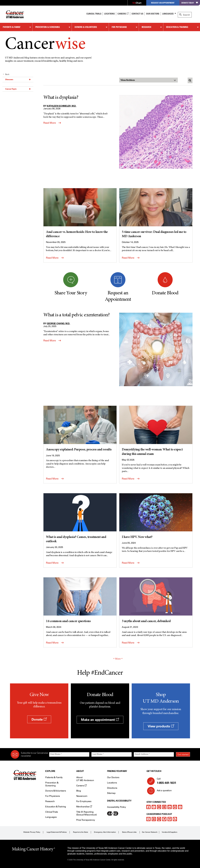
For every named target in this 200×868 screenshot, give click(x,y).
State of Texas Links (129, 832)
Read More (52, 123)
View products (161, 726)
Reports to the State (80, 832)
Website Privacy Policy (32, 832)
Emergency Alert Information (105, 832)
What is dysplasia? (61, 98)
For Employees (84, 801)
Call (172, 781)
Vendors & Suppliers (169, 832)
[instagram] (164, 807)
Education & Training (177, 27)
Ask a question (163, 791)
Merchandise (84, 807)
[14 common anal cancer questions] (80, 601)
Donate (39, 719)
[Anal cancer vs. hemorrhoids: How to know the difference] (80, 213)
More (118, 659)
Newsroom (82, 796)
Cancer (45, 45)
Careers (123, 14)
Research (146, 27)
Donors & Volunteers (86, 27)
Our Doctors (153, 14)
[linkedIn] (170, 807)
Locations (112, 783)
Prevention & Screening (48, 27)
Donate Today (190, 3)
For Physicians (119, 27)
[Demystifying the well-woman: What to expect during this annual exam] (156, 431)
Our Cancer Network (150, 832)
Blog (79, 791)
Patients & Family (12, 27)
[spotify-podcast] (154, 819)
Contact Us (137, 14)
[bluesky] (175, 807)
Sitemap (111, 793)
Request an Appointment (163, 3)
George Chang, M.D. (58, 323)
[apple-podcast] (148, 819)
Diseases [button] (18, 79)
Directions (112, 788)
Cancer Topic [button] (18, 89)
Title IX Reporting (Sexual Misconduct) (87, 813)
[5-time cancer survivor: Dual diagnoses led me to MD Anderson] (156, 213)
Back (6, 74)
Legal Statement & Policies (57, 832)
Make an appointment (100, 720)
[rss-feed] (175, 819)
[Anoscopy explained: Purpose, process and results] (80, 429)
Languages (168, 14)
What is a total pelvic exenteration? (77, 315)
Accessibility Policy (117, 807)
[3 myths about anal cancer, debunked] (156, 601)
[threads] (180, 807)
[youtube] (159, 807)
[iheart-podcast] (170, 819)
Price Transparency (86, 820)
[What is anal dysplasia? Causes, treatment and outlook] (80, 519)
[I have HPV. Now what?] (156, 516)
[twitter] (154, 807)
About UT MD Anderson (85, 779)
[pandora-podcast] (164, 819)
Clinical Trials (94, 14)
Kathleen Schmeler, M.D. (62, 106)
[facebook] (148, 807)
